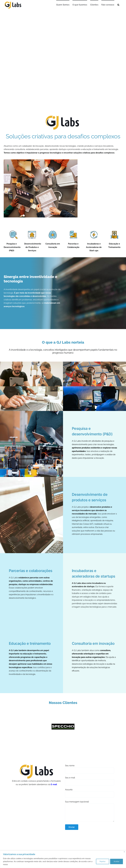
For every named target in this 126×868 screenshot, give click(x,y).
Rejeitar (103, 861)
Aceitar (117, 861)
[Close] (124, 852)
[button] (118, 5)
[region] (63, 859)
